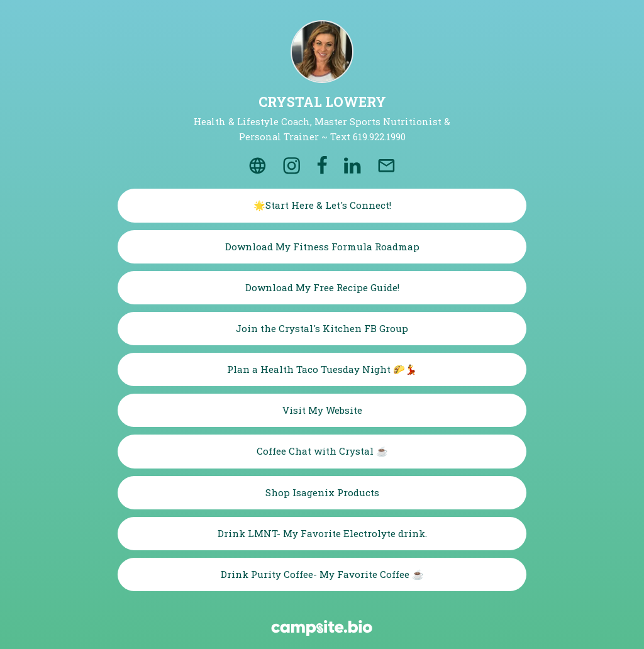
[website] (257, 165)
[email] (386, 165)
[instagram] (292, 165)
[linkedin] (352, 165)
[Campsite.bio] (322, 628)
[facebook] (323, 165)
